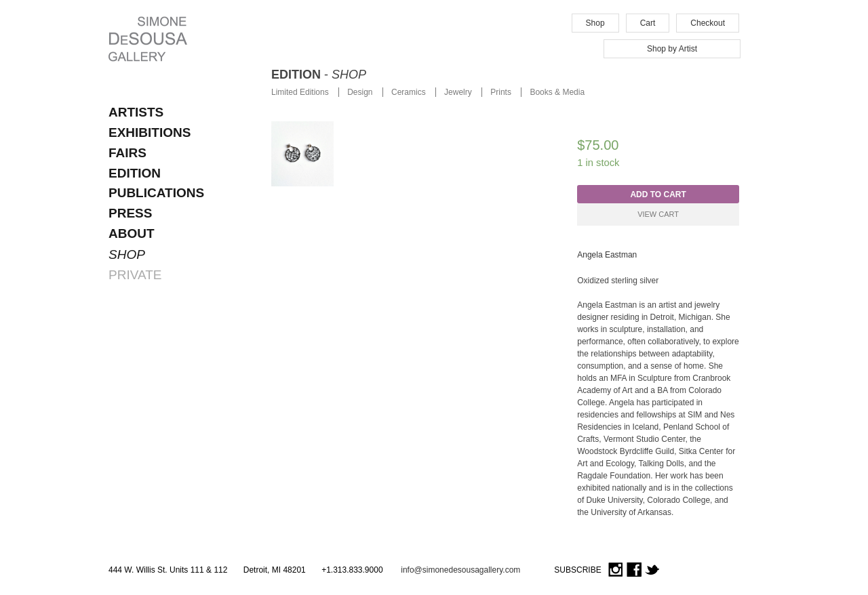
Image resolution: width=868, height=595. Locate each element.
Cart (648, 23)
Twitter (652, 570)
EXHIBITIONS (150, 132)
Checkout (708, 23)
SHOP (127, 254)
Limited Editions (300, 92)
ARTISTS (136, 112)
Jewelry (458, 92)
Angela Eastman (607, 255)
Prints (501, 92)
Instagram (616, 570)
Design (360, 92)
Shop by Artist (672, 49)
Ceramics (409, 92)
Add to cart (658, 194)
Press (130, 213)
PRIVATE (135, 275)
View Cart (658, 214)
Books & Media (557, 92)
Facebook (634, 570)
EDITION (135, 173)
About (132, 233)
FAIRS (127, 153)
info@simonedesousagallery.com (460, 570)
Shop (595, 23)
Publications (156, 193)
